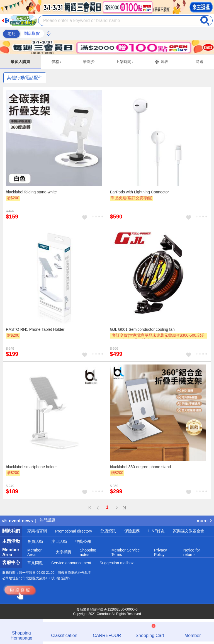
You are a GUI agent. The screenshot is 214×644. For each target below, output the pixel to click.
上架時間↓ (124, 62)
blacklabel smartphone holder (31, 467)
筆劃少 (89, 62)
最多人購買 (20, 62)
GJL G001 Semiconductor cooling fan (142, 329)
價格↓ (56, 62)
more (204, 521)
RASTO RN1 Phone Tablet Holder (35, 329)
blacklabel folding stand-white (31, 192)
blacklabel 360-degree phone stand (141, 467)
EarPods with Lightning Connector (140, 192)
